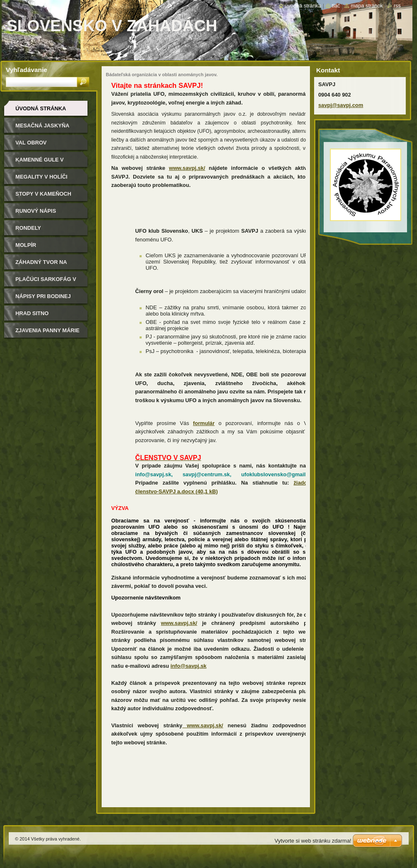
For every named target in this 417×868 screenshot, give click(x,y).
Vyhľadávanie (26, 70)
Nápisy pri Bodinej (43, 296)
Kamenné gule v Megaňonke (40, 163)
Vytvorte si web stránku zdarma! (313, 841)
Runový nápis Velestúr (36, 214)
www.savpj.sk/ (187, 168)
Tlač (336, 6)
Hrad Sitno (32, 313)
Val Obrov (31, 143)
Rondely (28, 228)
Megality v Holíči (41, 177)
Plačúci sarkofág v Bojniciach (46, 282)
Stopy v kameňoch (43, 194)
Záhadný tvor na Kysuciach (41, 265)
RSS (397, 6)
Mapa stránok (367, 6)
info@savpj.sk (188, 666)
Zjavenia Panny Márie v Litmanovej (47, 333)
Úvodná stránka (41, 108)
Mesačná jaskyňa (42, 126)
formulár (204, 423)
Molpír (26, 245)
